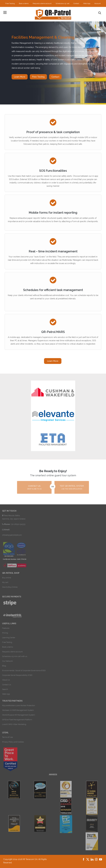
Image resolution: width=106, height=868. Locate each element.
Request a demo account (42, 3)
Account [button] (98, 3)
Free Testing (10, 3)
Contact (76, 3)
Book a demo (24, 3)
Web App (87, 3)
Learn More (20, 77)
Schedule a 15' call (62, 3)
